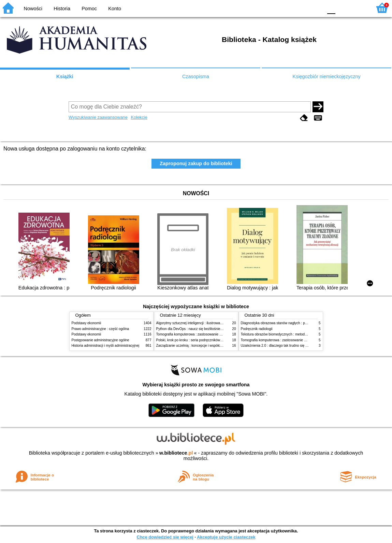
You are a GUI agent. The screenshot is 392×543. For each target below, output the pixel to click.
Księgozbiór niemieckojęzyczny (327, 76)
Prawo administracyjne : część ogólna (100, 329)
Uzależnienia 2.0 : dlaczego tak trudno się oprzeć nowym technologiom (295, 346)
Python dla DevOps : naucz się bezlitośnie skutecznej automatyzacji (208, 329)
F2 (359, 8)
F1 (343, 8)
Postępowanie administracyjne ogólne (100, 340)
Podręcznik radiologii (257, 329)
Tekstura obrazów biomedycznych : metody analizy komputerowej (291, 334)
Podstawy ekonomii (86, 323)
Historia (62, 9)
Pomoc (89, 9)
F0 (331, 8)
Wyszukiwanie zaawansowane (98, 117)
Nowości (33, 9)
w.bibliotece (176, 453)
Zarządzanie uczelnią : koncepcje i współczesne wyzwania (201, 346)
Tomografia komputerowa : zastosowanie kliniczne (194, 334)
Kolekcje (139, 117)
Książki (65, 76)
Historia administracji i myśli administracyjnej (106, 346)
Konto (115, 9)
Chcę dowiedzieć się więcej (165, 537)
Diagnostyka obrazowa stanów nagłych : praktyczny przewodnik (289, 323)
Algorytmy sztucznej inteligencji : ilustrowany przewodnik (199, 323)
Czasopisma (196, 76)
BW (288, 8)
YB (301, 8)
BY (315, 8)
